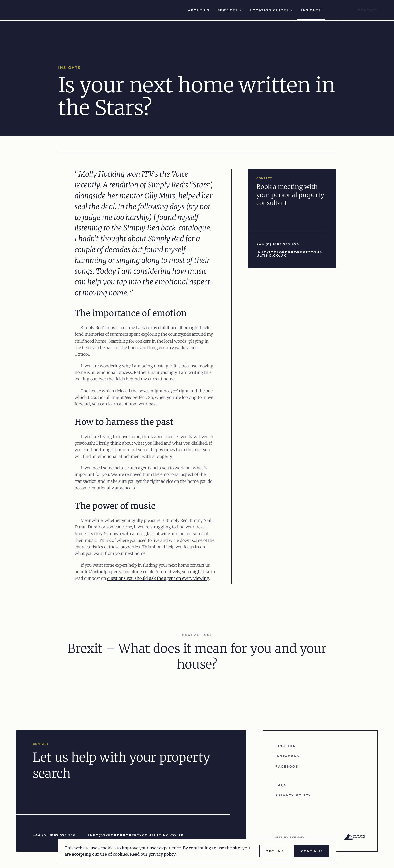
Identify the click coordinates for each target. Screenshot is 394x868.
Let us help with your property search (121, 765)
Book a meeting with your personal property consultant (290, 195)
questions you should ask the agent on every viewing (158, 578)
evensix (297, 837)
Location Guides (271, 10)
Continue (312, 851)
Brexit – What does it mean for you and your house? (197, 657)
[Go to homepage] (44, 10)
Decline (275, 851)
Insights (311, 10)
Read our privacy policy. (153, 854)
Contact (368, 10)
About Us (199, 10)
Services (230, 10)
